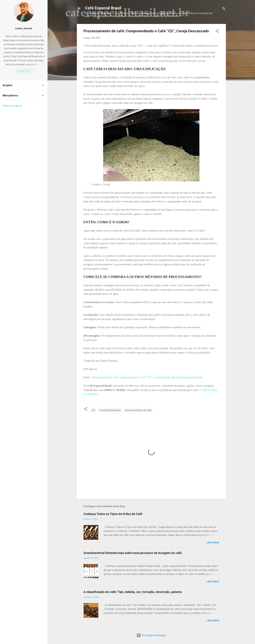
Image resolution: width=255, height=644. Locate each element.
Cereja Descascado (110, 410)
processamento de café (138, 410)
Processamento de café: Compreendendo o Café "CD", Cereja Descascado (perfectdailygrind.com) (147, 377)
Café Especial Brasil (103, 8)
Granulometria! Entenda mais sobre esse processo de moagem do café (133, 553)
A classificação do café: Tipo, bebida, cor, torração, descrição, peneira (133, 592)
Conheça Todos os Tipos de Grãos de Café (113, 514)
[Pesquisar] (224, 9)
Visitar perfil (24, 71)
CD (93, 410)
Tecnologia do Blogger (151, 635)
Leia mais (213, 543)
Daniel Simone (24, 28)
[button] (217, 32)
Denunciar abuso (12, 106)
